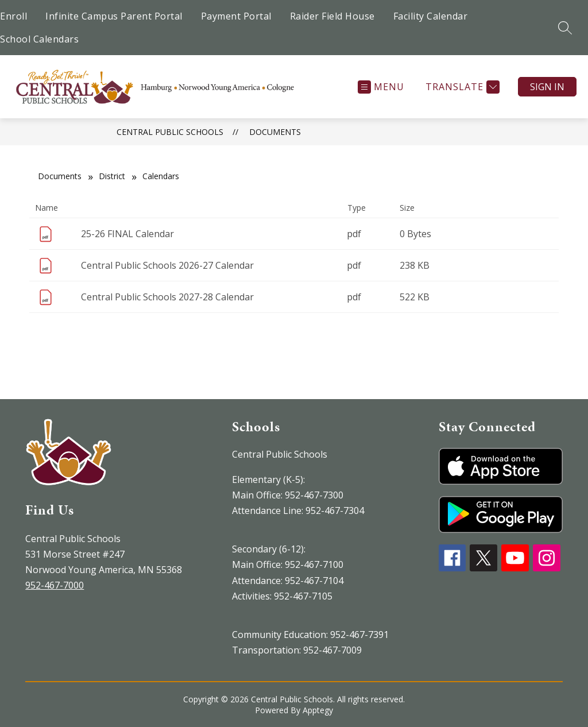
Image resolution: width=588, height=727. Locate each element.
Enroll (13, 16)
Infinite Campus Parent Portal (114, 16)
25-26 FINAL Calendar (127, 234)
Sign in (547, 87)
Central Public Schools (170, 132)
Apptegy (318, 710)
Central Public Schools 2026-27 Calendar (167, 265)
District (112, 176)
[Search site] (565, 28)
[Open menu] (381, 87)
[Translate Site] (461, 87)
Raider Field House (332, 16)
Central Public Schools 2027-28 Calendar (167, 297)
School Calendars (39, 39)
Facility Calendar (431, 16)
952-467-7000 (55, 585)
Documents (275, 132)
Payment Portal (236, 16)
